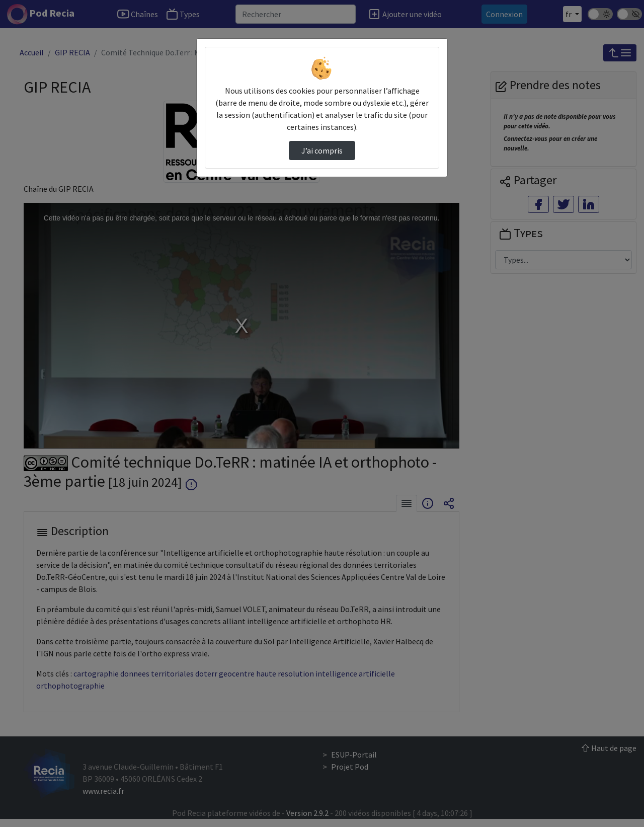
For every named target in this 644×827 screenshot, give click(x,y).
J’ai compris (322, 151)
